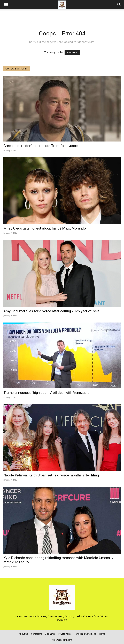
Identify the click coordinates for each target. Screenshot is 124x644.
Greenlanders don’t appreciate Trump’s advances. (42, 146)
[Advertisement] (62, 15)
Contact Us (36, 634)
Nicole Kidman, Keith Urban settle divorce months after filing (51, 475)
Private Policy (65, 634)
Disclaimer (50, 634)
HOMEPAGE (72, 53)
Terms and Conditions (85, 634)
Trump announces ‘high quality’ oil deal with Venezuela (46, 393)
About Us (23, 634)
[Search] (119, 5)
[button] (6, 5)
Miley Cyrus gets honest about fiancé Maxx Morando (45, 228)
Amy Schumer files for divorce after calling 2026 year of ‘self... (53, 311)
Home (102, 634)
